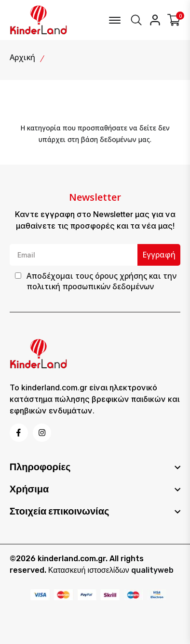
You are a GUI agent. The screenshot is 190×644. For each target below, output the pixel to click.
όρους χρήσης (121, 276)
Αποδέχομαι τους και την (102, 281)
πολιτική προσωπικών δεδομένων (90, 286)
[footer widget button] (95, 467)
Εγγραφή (159, 255)
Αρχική (22, 57)
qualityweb (152, 570)
